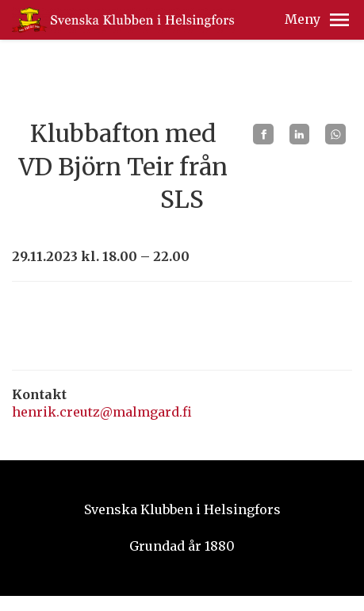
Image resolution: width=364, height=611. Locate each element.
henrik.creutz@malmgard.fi (102, 412)
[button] (339, 20)
